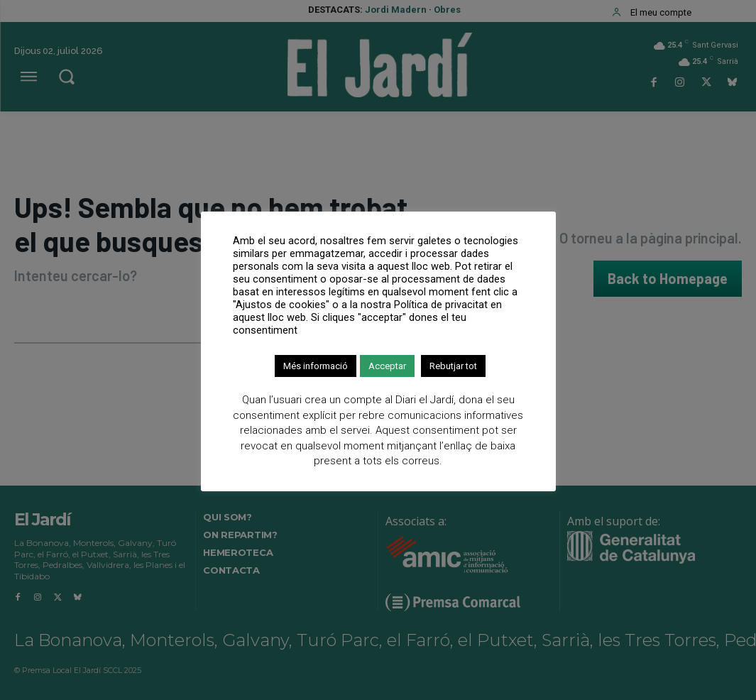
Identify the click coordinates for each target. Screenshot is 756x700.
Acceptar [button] (387, 366)
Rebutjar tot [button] (453, 366)
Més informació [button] (316, 366)
